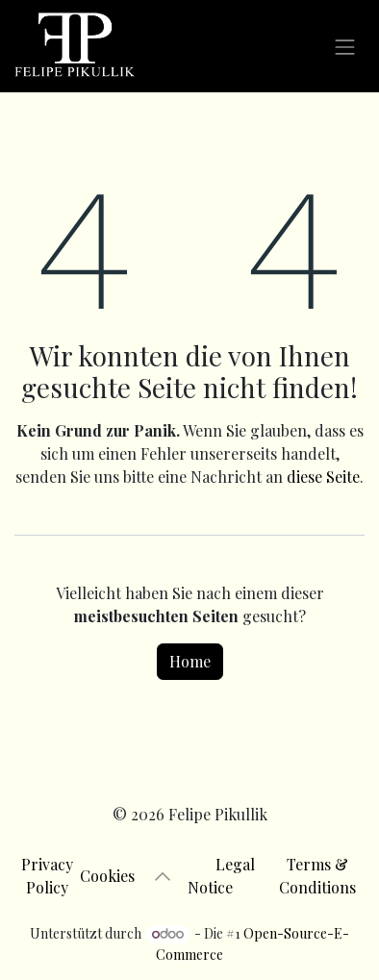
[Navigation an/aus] (345, 46)
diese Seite (323, 477)
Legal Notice (224, 876)
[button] (163, 876)
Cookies (113, 876)
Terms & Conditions (317, 876)
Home (190, 661)
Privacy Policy (47, 876)
